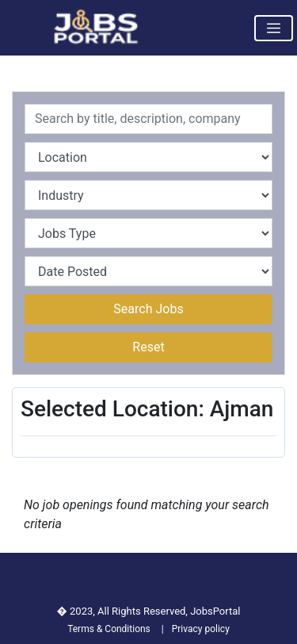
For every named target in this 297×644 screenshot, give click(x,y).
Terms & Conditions (109, 629)
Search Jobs (148, 309)
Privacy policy (201, 629)
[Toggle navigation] (274, 28)
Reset (148, 347)
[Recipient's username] (148, 119)
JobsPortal (215, 611)
